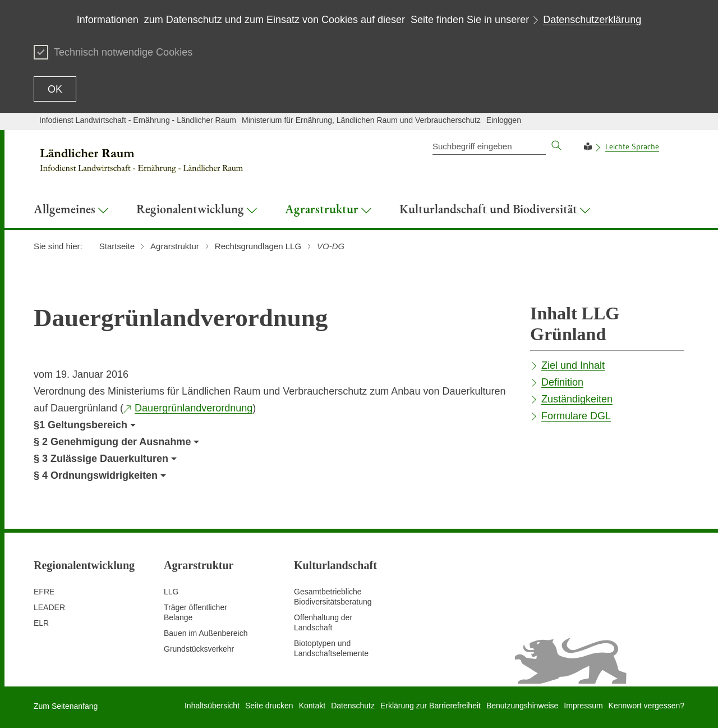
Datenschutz (353, 706)
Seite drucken (269, 706)
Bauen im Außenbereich (206, 633)
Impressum (583, 706)
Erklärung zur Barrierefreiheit (431, 706)
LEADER (49, 607)
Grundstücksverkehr (199, 649)
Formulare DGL (576, 416)
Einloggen (504, 120)
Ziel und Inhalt (573, 365)
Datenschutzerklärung (592, 20)
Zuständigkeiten (577, 399)
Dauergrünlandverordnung (194, 408)
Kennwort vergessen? (646, 706)
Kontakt (312, 706)
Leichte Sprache (632, 146)
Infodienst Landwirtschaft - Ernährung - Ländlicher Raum (138, 120)
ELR (41, 623)
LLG (171, 592)
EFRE (44, 592)
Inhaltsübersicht (212, 706)
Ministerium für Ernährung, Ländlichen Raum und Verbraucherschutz (361, 120)
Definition (562, 382)
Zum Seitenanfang (66, 706)
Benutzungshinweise (522, 706)
